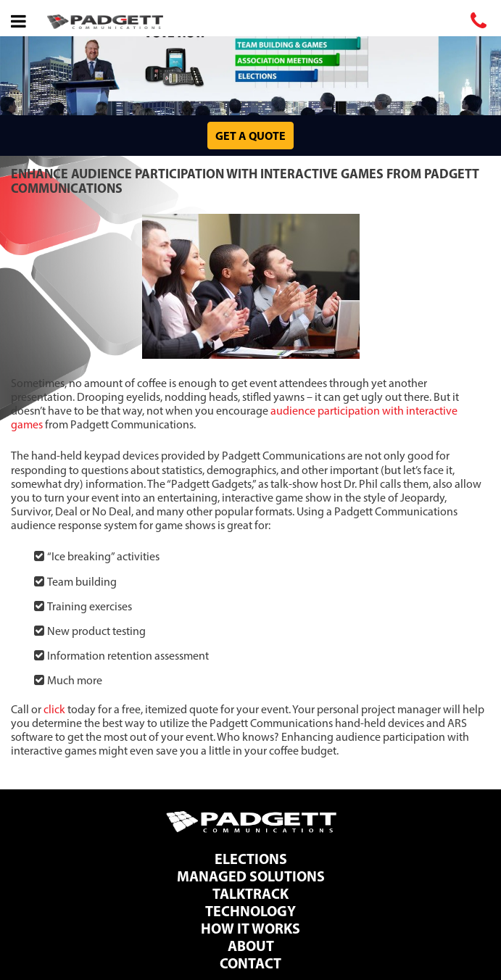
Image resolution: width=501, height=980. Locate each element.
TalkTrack (250, 893)
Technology (250, 911)
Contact (250, 963)
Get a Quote (250, 136)
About (251, 946)
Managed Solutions (251, 876)
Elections (251, 859)
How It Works (250, 928)
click (54, 709)
